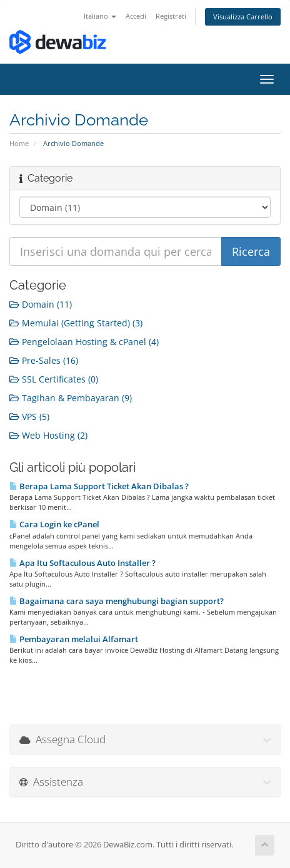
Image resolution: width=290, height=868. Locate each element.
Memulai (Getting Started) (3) (76, 323)
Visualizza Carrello (243, 17)
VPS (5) (29, 417)
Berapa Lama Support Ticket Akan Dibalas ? (99, 486)
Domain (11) (41, 304)
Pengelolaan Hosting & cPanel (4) (84, 342)
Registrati (171, 16)
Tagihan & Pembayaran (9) (71, 398)
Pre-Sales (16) (44, 360)
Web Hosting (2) (48, 435)
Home (19, 143)
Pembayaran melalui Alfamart (74, 639)
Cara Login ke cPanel (54, 524)
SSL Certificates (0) (54, 379)
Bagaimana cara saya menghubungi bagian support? (117, 601)
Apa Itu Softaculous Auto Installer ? (82, 563)
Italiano (100, 16)
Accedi (136, 16)
